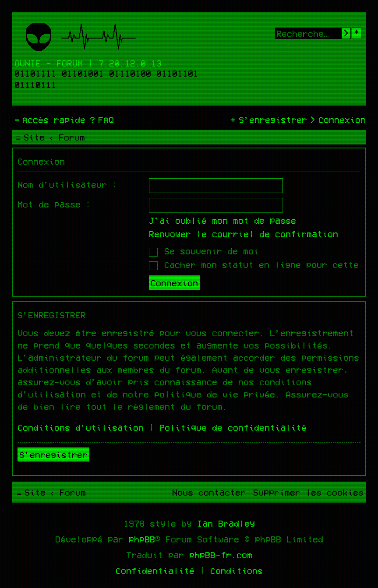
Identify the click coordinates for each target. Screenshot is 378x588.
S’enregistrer (53, 454)
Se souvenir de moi (204, 251)
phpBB (142, 539)
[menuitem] (101, 120)
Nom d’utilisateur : (67, 184)
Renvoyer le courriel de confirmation (244, 234)
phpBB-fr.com (221, 555)
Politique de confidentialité (233, 427)
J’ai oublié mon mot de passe (223, 220)
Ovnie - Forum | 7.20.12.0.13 (88, 63)
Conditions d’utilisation (81, 427)
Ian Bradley (226, 523)
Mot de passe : (54, 204)
